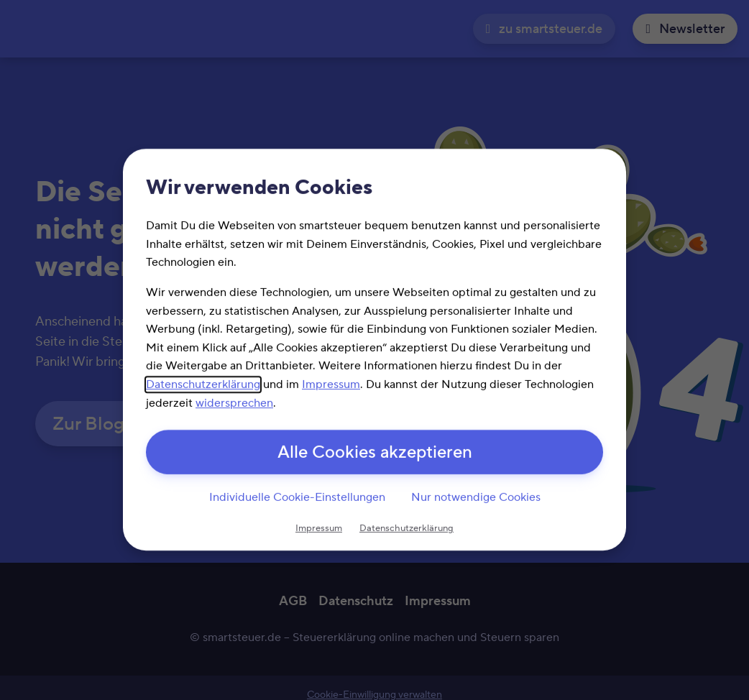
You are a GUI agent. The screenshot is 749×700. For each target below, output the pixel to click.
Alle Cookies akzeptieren (375, 453)
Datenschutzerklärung (203, 384)
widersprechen (234, 403)
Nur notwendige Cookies (476, 497)
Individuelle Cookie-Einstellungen (297, 497)
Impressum (331, 384)
